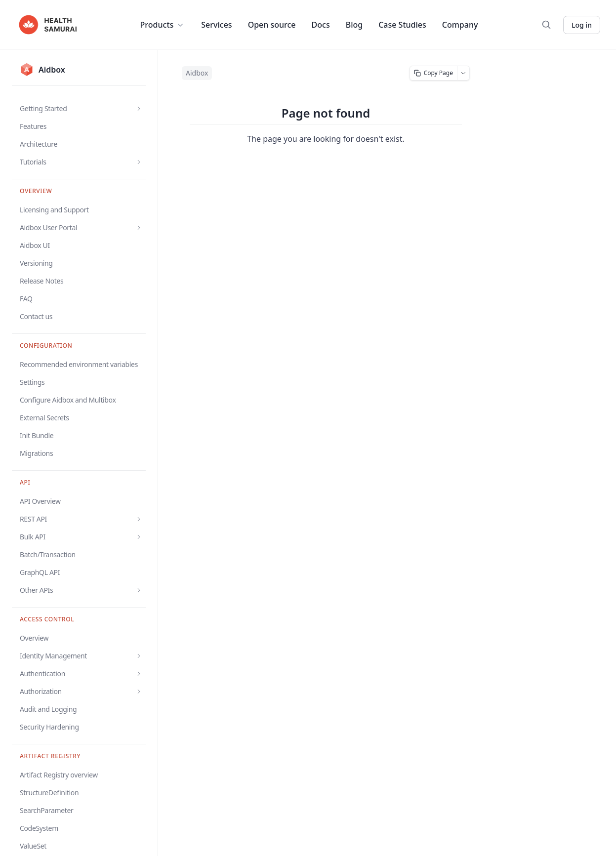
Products (163, 25)
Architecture (39, 144)
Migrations (36, 453)
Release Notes (41, 281)
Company (460, 25)
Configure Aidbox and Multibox (68, 400)
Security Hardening (49, 727)
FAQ (26, 299)
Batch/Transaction (48, 554)
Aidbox (197, 73)
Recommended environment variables (79, 364)
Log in (582, 25)
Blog (354, 25)
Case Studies (402, 25)
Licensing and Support (54, 210)
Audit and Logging (48, 709)
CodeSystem (39, 828)
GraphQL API (40, 572)
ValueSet (33, 846)
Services (216, 25)
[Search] (546, 25)
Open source (272, 25)
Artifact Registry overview (59, 775)
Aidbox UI (35, 245)
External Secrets (44, 418)
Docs (321, 25)
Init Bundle (37, 435)
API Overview (40, 501)
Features (33, 126)
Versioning (36, 263)
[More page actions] (464, 73)
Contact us (36, 316)
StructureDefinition (49, 793)
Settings (32, 382)
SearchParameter (46, 810)
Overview (34, 638)
